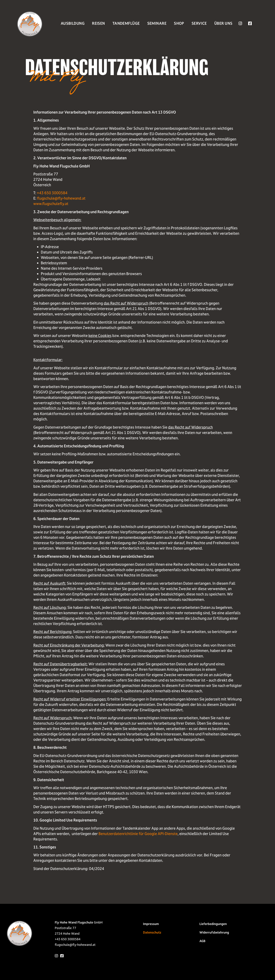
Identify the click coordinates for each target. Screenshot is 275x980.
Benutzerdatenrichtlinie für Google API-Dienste (138, 834)
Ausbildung (73, 23)
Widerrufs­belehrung (214, 932)
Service (199, 23)
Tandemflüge (126, 23)
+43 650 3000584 (52, 193)
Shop (179, 23)
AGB (202, 941)
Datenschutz (152, 932)
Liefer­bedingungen (213, 924)
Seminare (157, 23)
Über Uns (223, 23)
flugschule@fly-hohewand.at (61, 198)
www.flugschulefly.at (51, 204)
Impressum (151, 924)
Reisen (98, 23)
